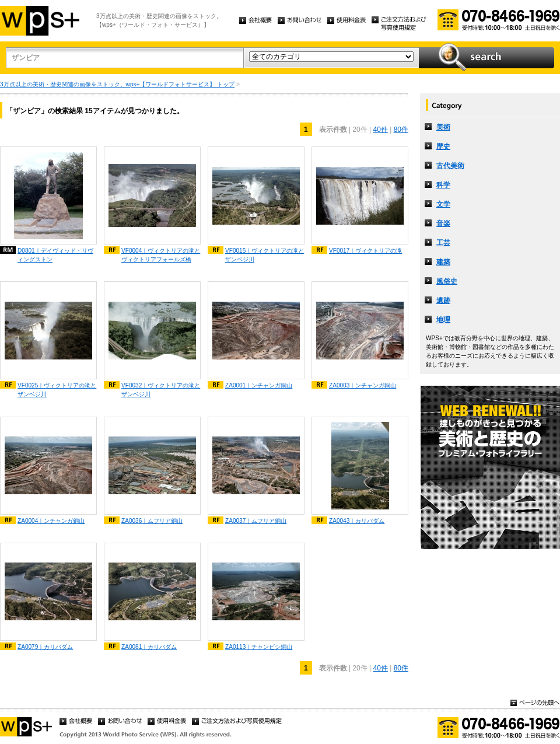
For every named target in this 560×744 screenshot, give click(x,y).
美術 (443, 127)
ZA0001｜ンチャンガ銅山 (259, 385)
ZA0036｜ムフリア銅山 (152, 521)
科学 (443, 185)
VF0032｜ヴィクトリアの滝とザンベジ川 (161, 390)
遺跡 (443, 301)
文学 (443, 204)
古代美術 (450, 166)
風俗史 (447, 281)
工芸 (443, 243)
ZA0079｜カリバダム (45, 647)
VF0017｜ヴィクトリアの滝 (365, 251)
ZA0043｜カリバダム (357, 521)
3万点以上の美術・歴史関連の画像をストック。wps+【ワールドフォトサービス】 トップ (117, 84)
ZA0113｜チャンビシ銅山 (259, 647)
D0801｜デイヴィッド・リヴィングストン (55, 255)
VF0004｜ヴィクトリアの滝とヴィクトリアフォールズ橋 (161, 255)
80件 (401, 130)
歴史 (443, 146)
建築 (443, 262)
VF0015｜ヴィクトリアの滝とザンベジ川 (265, 255)
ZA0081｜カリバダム (149, 647)
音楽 (443, 223)
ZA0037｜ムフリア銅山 (256, 521)
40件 (380, 130)
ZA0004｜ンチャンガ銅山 (51, 521)
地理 (443, 320)
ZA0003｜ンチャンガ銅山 (363, 385)
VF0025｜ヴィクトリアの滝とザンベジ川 (57, 390)
